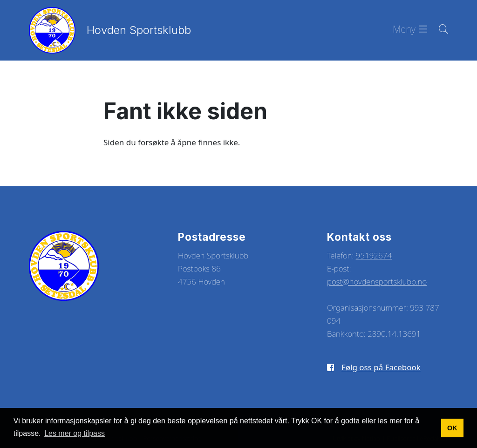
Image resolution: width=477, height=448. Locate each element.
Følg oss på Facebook (381, 367)
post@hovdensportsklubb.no (377, 282)
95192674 (374, 255)
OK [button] (452, 428)
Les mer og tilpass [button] (75, 433)
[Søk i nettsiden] (438, 30)
